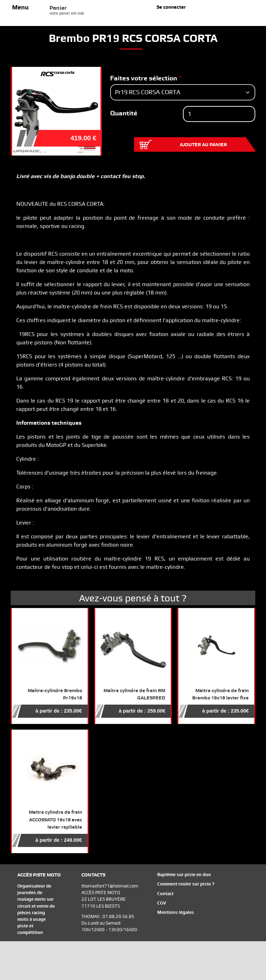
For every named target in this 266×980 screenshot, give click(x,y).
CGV (162, 903)
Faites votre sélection (144, 78)
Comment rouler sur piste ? (186, 884)
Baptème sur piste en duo (184, 875)
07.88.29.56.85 (118, 916)
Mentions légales (176, 912)
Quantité (124, 113)
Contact (165, 894)
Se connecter (171, 7)
